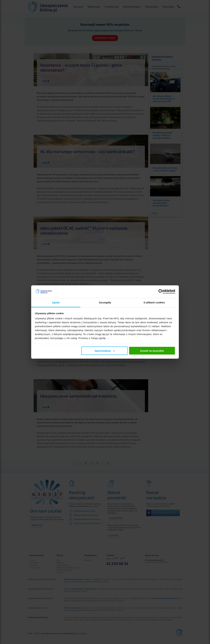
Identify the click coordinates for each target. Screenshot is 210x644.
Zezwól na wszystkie (152, 351)
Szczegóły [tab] (105, 302)
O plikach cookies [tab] (154, 302)
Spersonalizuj (105, 351)
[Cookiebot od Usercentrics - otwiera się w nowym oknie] (161, 292)
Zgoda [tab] (56, 302)
